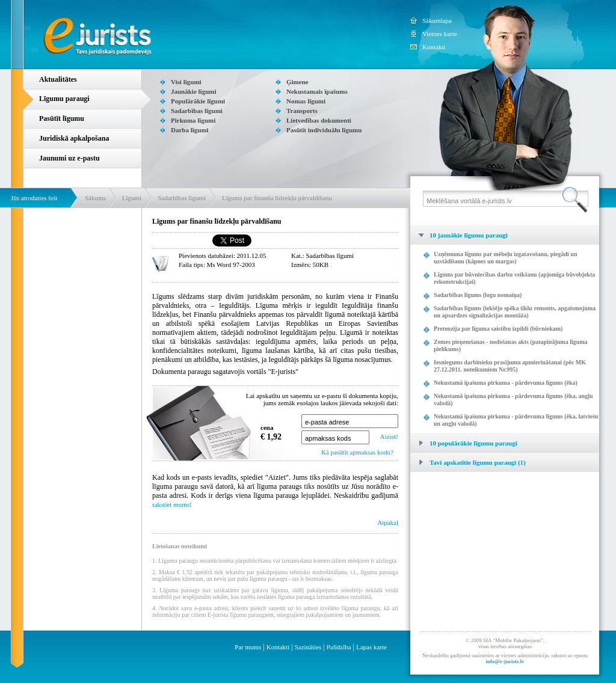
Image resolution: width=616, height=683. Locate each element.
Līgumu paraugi (64, 99)
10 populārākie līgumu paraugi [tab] (464, 443)
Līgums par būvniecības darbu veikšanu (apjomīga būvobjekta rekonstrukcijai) (514, 278)
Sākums (95, 198)
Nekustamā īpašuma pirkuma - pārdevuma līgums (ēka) (506, 383)
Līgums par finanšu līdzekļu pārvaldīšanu (277, 198)
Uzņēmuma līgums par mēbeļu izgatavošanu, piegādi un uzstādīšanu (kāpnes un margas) (505, 258)
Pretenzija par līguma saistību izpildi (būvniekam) (498, 329)
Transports (302, 111)
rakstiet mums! (172, 504)
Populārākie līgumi (198, 101)
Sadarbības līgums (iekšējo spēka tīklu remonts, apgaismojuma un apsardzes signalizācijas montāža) (515, 312)
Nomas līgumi (306, 101)
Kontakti (434, 47)
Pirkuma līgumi (193, 120)
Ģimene (297, 82)
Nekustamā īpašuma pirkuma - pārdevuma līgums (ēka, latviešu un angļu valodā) (516, 420)
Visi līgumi (186, 82)
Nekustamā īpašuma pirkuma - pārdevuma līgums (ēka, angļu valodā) (513, 400)
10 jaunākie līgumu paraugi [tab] (459, 235)
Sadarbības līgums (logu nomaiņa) (478, 295)
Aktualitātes (58, 79)
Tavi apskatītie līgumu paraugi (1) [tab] (468, 462)
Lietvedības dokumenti (319, 120)
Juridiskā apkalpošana (74, 138)
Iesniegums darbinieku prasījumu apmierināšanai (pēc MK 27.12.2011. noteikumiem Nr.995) (510, 366)
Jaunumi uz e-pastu (69, 158)
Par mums (248, 647)
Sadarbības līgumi (197, 111)
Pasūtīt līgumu (62, 118)
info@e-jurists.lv (505, 661)
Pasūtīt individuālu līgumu (324, 130)
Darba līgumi (190, 130)
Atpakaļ (388, 522)
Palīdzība (339, 647)
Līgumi (132, 198)
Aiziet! (389, 436)
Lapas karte (371, 647)
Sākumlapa (437, 20)
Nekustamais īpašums (317, 91)
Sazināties (308, 647)
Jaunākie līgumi (194, 91)
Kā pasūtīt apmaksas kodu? (357, 452)
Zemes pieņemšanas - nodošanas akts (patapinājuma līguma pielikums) (511, 345)
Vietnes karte (440, 34)
